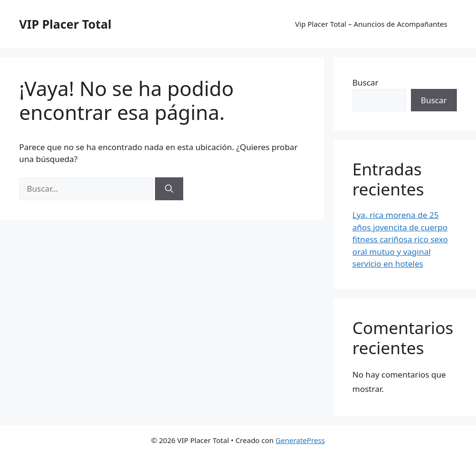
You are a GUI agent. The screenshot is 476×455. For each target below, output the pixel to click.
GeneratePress (300, 440)
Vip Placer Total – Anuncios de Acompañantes (371, 24)
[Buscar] (169, 189)
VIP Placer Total (65, 24)
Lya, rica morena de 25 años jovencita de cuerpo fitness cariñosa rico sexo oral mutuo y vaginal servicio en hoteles (400, 239)
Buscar (365, 82)
